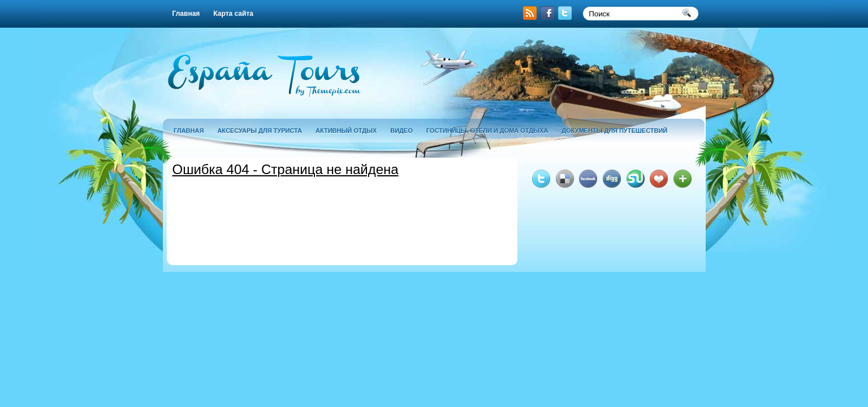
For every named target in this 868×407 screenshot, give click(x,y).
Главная (186, 14)
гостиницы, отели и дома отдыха (487, 131)
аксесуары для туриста (260, 131)
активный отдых (346, 131)
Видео (401, 131)
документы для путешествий (614, 131)
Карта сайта (233, 14)
